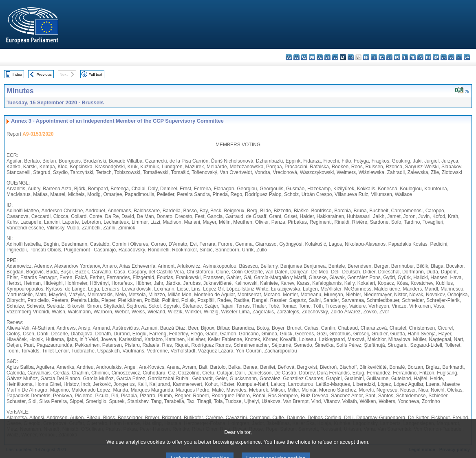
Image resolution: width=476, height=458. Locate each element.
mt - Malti (405, 57)
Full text (95, 74)
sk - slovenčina (444, 57)
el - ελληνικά (335, 57)
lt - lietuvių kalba (389, 57)
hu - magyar (397, 57)
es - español (296, 57)
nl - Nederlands (413, 57)
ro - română (436, 57)
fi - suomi (459, 57)
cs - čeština (304, 57)
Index (17, 74)
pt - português (428, 57)
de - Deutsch (320, 57)
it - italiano (374, 57)
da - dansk (312, 57)
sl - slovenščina (451, 57)
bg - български (289, 57)
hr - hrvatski (366, 57)
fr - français (351, 57)
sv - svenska (467, 57)
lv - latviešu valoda (382, 57)
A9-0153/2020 (38, 134)
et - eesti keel (327, 57)
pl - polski (420, 57)
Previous (44, 74)
